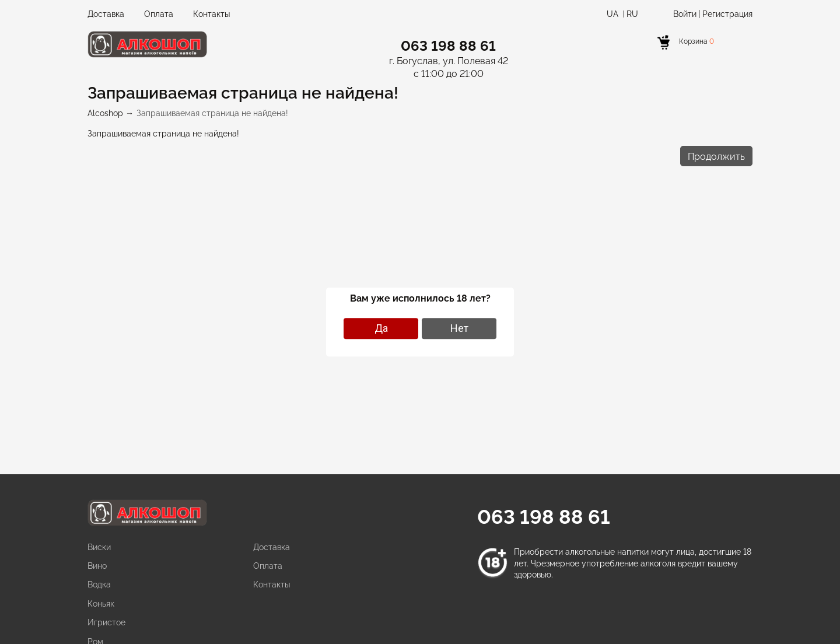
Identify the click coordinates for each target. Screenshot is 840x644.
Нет (459, 328)
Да (381, 328)
